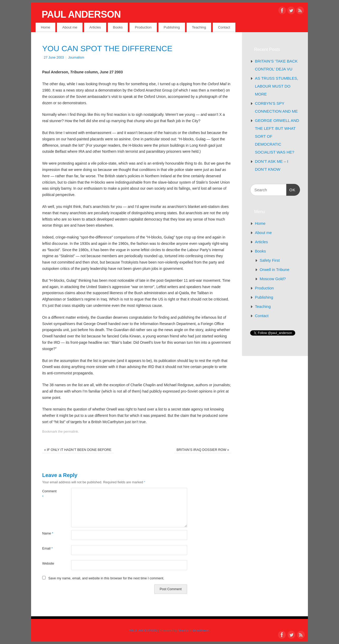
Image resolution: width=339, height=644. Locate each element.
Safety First (270, 260)
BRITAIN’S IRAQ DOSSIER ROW (203, 450)
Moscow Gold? (273, 279)
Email (47, 548)
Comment (49, 494)
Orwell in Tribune (275, 269)
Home (45, 27)
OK (291, 189)
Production (143, 27)
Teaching (199, 27)
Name (48, 533)
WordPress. (201, 631)
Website (48, 564)
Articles (95, 27)
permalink (71, 432)
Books (118, 27)
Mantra (183, 631)
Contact (224, 27)
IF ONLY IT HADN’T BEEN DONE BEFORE (78, 450)
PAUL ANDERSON (81, 14)
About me (70, 27)
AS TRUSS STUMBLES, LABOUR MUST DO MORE (277, 86)
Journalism (76, 58)
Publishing (172, 27)
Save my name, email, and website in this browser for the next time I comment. (106, 578)
